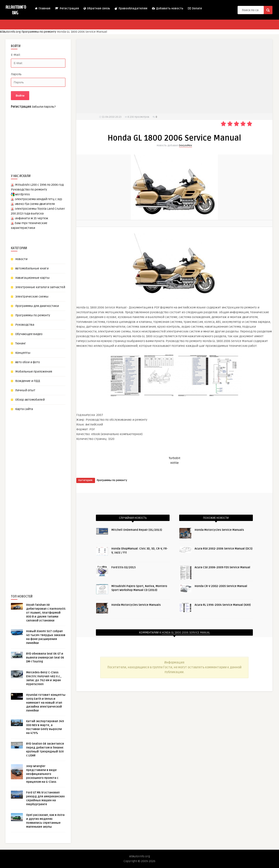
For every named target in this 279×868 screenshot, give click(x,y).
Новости (21, 259)
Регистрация (67, 9)
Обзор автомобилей (30, 400)
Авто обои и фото (28, 362)
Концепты (23, 353)
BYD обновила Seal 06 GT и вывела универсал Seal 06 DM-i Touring (45, 658)
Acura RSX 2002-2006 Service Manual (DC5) (224, 549)
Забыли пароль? (44, 107)
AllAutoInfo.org (10, 32)
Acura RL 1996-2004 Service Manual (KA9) (223, 605)
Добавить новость (167, 9)
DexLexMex (185, 146)
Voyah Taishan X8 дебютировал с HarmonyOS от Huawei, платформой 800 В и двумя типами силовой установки (46, 613)
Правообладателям (131, 9)
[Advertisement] (44, 495)
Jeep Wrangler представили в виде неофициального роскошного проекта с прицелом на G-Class (42, 774)
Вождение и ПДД (28, 381)
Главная (42, 9)
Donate (195, 9)
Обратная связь (97, 9)
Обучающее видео (29, 334)
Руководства (25, 325)
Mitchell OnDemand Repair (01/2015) (137, 530)
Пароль (16, 74)
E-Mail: (16, 55)
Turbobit (174, 458)
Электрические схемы (32, 297)
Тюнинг (21, 343)
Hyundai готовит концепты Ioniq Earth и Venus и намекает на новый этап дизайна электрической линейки (46, 703)
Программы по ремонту (39, 32)
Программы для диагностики (37, 306)
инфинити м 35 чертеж (32, 218)
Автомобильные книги (32, 268)
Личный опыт (25, 390)
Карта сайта (24, 409)
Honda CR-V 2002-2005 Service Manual (221, 586)
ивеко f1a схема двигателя (35, 204)
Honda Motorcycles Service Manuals (136, 605)
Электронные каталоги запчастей (40, 287)
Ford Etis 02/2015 (123, 567)
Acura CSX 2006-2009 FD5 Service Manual (222, 567)
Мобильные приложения (34, 372)
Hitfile (174, 463)
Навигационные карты (32, 278)
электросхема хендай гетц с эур (39, 199)
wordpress (22, 194)
